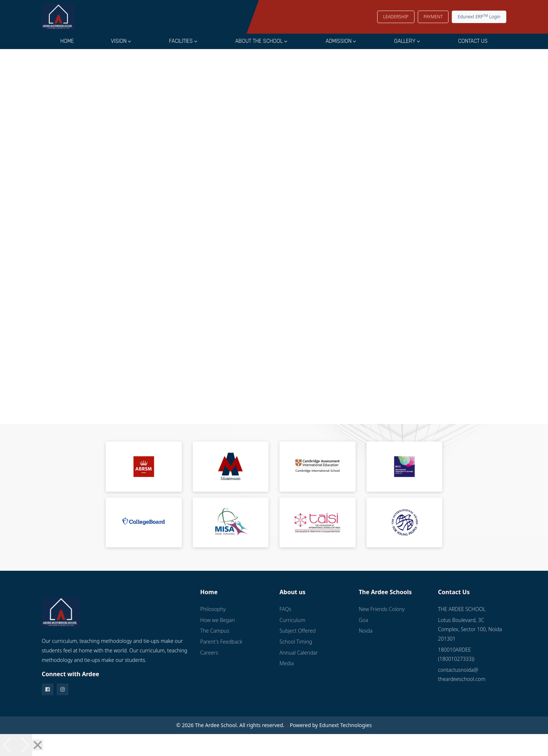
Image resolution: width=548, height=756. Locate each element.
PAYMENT (433, 17)
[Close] (38, 745)
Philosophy (213, 609)
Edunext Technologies (346, 725)
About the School (259, 41)
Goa (364, 620)
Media (287, 663)
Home (67, 41)
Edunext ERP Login (479, 17)
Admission (339, 41)
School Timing (296, 642)
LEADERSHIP (396, 17)
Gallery (405, 41)
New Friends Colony (382, 609)
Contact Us (473, 41)
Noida (366, 631)
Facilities (181, 41)
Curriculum (292, 620)
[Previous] (8, 745)
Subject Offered (298, 631)
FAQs (285, 609)
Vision (119, 41)
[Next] (24, 745)
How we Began (217, 620)
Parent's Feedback (221, 642)
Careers (209, 653)
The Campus (215, 631)
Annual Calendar (299, 653)
